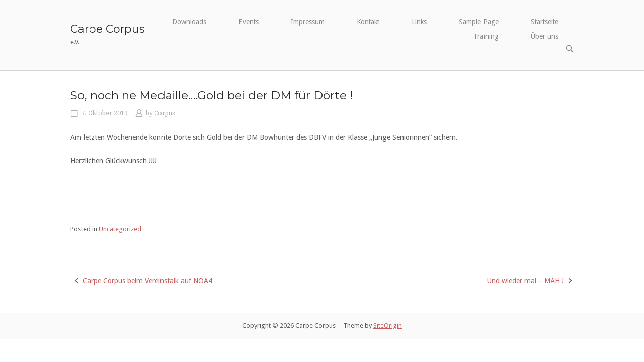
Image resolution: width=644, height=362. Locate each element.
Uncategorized (120, 229)
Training (486, 36)
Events (249, 22)
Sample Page (479, 22)
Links (419, 22)
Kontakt (368, 22)
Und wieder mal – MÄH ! (525, 281)
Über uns (545, 36)
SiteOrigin (388, 326)
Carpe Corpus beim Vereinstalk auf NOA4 (147, 281)
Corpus (165, 113)
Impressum (308, 22)
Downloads (189, 22)
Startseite (545, 22)
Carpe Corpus (108, 29)
